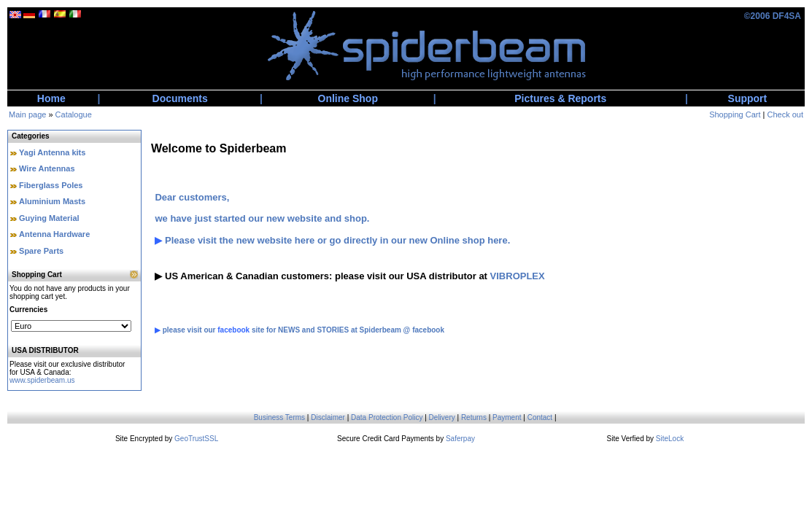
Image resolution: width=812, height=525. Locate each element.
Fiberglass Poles (51, 185)
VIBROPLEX (518, 276)
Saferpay (460, 439)
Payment (507, 417)
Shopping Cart (735, 114)
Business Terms (279, 417)
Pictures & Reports (560, 98)
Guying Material (49, 218)
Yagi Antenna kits (52, 152)
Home (51, 98)
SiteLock (670, 439)
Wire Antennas (47, 168)
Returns (474, 417)
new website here (276, 240)
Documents (180, 98)
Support (748, 98)
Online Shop (348, 98)
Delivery (442, 417)
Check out (785, 114)
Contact (540, 417)
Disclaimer (328, 417)
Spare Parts (41, 251)
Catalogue (74, 114)
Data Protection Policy (387, 417)
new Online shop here (459, 240)
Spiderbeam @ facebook (402, 330)
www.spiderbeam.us (42, 380)
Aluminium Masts (52, 201)
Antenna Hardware (54, 234)
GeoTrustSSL (196, 439)
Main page (27, 114)
